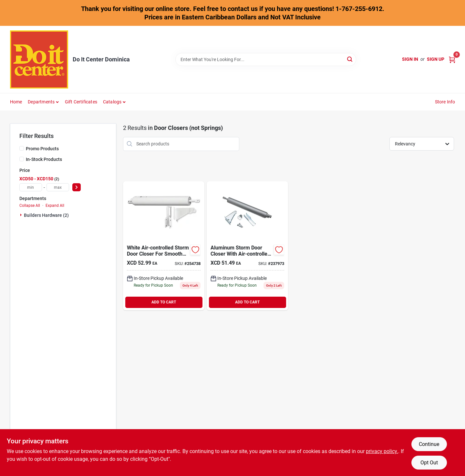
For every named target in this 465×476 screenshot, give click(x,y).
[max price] (58, 187)
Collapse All (30, 206)
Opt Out (429, 463)
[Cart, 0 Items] (452, 59)
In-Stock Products (44, 159)
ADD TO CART (164, 302)
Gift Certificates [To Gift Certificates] (81, 102)
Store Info (445, 102)
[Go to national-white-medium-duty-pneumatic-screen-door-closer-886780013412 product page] (164, 246)
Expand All (55, 206)
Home (16, 102)
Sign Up (436, 59)
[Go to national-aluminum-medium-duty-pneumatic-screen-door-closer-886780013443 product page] (247, 246)
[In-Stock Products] (22, 159)
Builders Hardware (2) (46, 215)
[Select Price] (77, 187)
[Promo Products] (22, 148)
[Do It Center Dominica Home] (39, 59)
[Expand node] (22, 215)
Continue (429, 444)
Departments (41, 102)
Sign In (410, 59)
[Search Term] (266, 59)
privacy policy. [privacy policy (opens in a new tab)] (382, 451)
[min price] (31, 187)
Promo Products (42, 149)
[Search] (350, 59)
